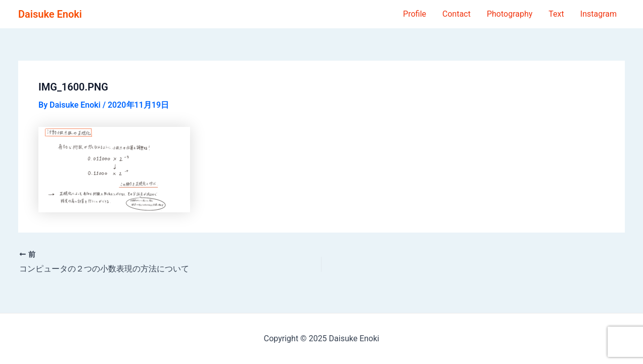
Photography (510, 14)
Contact (456, 14)
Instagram (599, 14)
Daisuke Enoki (50, 14)
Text (556, 14)
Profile (415, 14)
